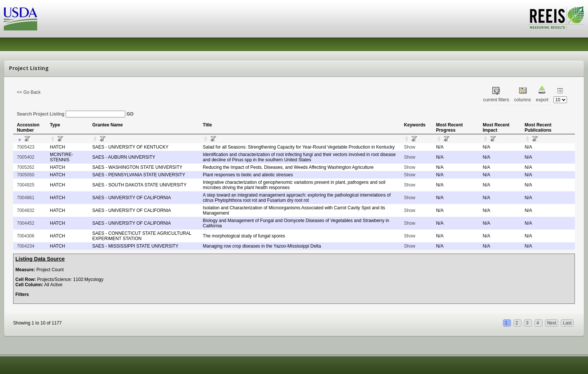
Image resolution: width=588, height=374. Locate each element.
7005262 (26, 167)
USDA (21, 19)
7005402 (26, 157)
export (542, 100)
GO (130, 114)
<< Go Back (29, 92)
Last (567, 323)
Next (552, 323)
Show (409, 147)
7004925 (26, 185)
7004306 (26, 236)
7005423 (26, 147)
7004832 (26, 210)
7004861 (26, 198)
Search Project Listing (71, 114)
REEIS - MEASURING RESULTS (556, 18)
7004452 (26, 223)
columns (523, 100)
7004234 (26, 246)
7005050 (26, 175)
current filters (496, 100)
